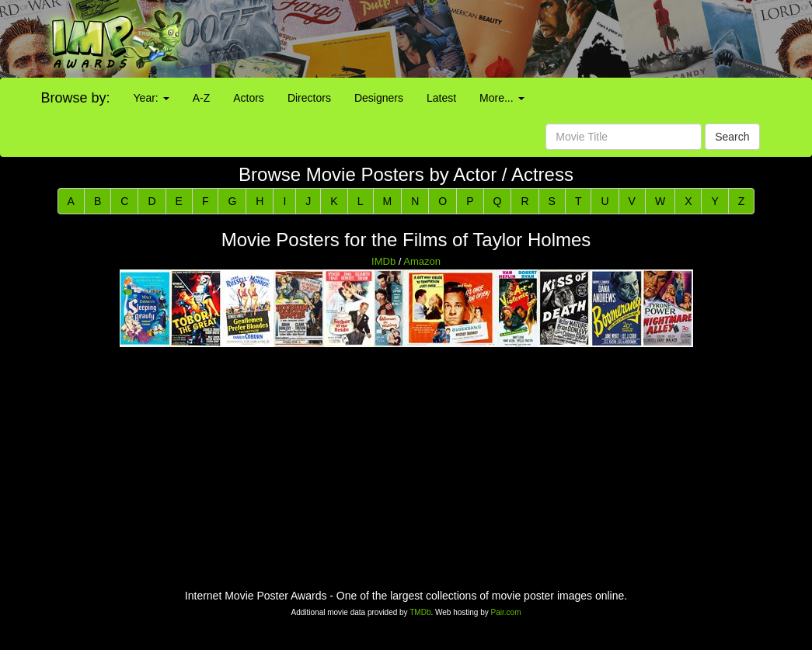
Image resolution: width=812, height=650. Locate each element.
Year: (152, 98)
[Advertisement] (507, 39)
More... (502, 98)
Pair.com (506, 612)
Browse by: (76, 98)
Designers (379, 98)
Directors (309, 98)
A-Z (202, 98)
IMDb (383, 261)
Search (732, 137)
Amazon (422, 261)
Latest (441, 98)
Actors (249, 98)
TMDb (420, 612)
